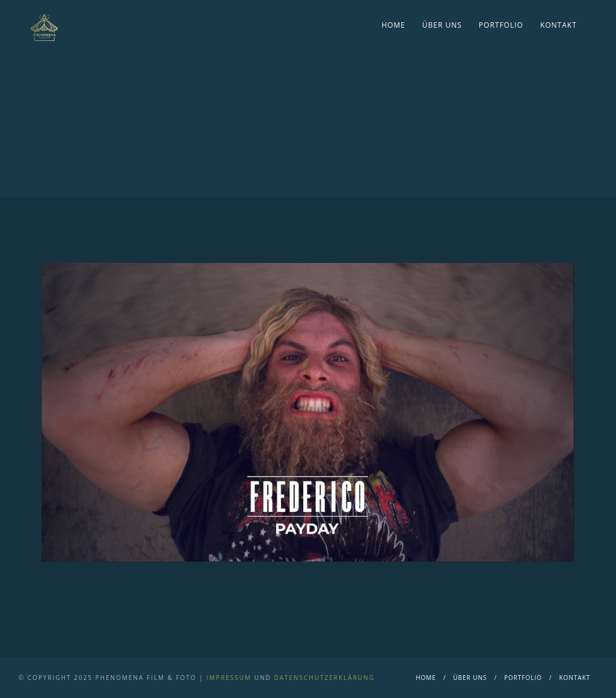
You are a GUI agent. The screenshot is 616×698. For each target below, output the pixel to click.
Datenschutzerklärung (324, 678)
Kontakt (559, 25)
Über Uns (442, 25)
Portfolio (501, 25)
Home (393, 25)
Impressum (229, 678)
